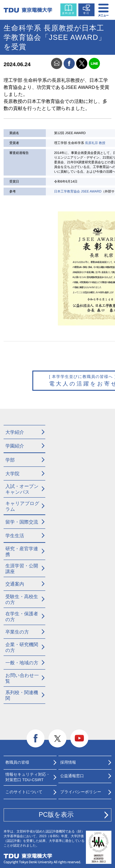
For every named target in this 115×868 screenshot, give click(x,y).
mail (57, 63)
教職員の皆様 (17, 762)
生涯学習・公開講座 (22, 569)
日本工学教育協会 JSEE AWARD (78, 191)
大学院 (12, 474)
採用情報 (68, 762)
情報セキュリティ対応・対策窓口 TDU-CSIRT (28, 777)
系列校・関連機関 (22, 695)
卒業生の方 (17, 632)
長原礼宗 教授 (95, 143)
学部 (10, 460)
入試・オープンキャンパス (22, 489)
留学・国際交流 (22, 522)
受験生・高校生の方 (22, 600)
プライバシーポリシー (81, 792)
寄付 (86, 13)
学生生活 (15, 536)
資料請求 (68, 13)
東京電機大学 (28, 856)
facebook (69, 63)
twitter (82, 63)
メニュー (104, 9)
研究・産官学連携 (22, 552)
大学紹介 (15, 432)
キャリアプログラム (22, 506)
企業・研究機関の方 (22, 647)
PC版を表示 (56, 815)
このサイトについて (24, 792)
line (94, 63)
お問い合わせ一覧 (22, 678)
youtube (79, 739)
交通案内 (15, 584)
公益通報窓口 (72, 776)
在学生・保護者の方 (22, 617)
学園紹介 (15, 446)
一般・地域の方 (22, 663)
